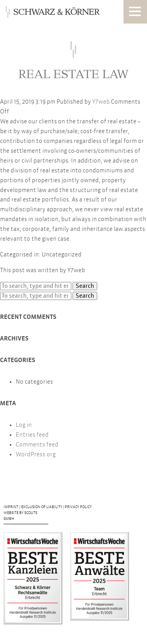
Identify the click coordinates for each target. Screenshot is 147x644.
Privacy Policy (78, 507)
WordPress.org (36, 455)
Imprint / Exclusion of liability (33, 507)
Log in (24, 425)
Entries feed (32, 435)
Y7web (101, 102)
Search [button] (85, 286)
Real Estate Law (73, 74)
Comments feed (37, 445)
